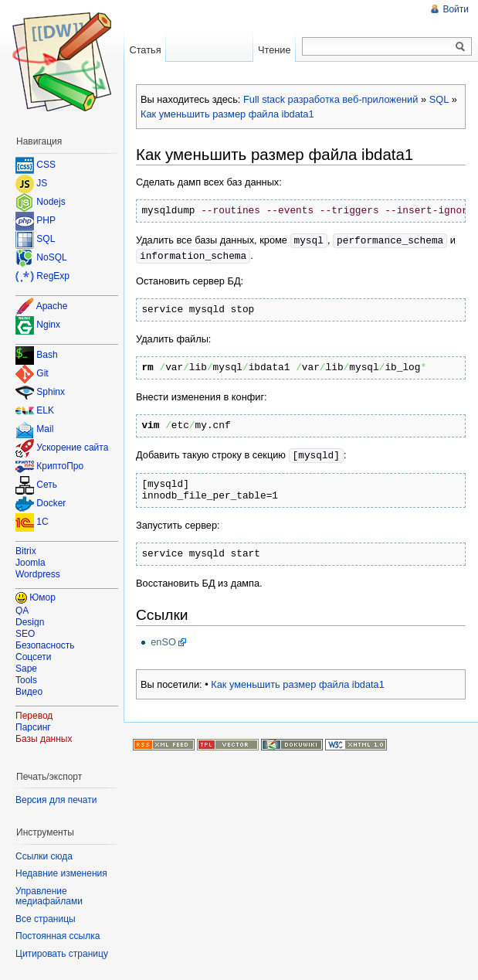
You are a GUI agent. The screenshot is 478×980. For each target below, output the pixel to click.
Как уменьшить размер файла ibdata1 (227, 114)
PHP (46, 220)
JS (42, 183)
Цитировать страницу (62, 954)
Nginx (48, 325)
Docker (51, 504)
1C (42, 522)
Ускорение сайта (72, 448)
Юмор (42, 597)
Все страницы (46, 919)
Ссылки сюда (44, 856)
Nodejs (51, 202)
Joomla (31, 563)
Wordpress (38, 574)
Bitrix (26, 551)
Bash (47, 356)
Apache (52, 306)
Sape (26, 669)
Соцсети (34, 657)
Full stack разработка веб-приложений (331, 99)
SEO (25, 634)
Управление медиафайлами (49, 897)
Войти (456, 9)
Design (30, 622)
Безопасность (45, 645)
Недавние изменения (61, 873)
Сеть (47, 485)
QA (22, 611)
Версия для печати (56, 800)
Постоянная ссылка (58, 936)
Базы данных (44, 739)
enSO (163, 640)
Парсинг (33, 727)
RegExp (53, 276)
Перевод (34, 716)
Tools (26, 680)
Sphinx (51, 393)
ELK (45, 411)
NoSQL (51, 257)
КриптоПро (60, 467)
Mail (45, 430)
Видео (29, 692)
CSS (46, 165)
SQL (439, 99)
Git (42, 374)
